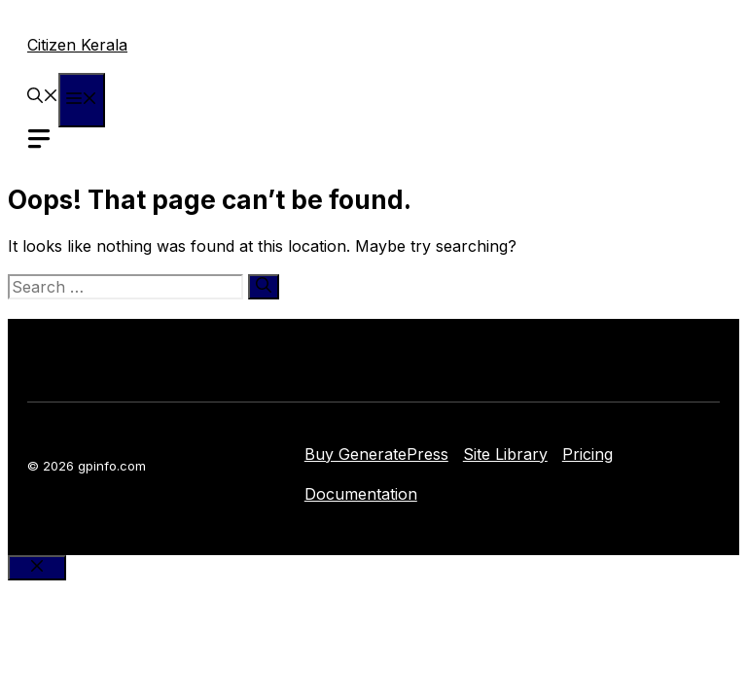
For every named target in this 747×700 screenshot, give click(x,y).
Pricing (587, 454)
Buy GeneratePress (376, 454)
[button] (43, 97)
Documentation (361, 494)
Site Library (505, 454)
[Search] (264, 287)
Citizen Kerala (77, 45)
